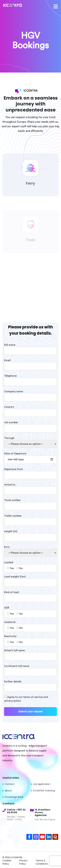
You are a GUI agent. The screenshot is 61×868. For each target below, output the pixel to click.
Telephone (30, 379)
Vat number (30, 425)
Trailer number (30, 519)
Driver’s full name (30, 653)
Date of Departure (30, 456)
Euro (30, 550)
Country (30, 410)
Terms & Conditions (42, 862)
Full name (30, 348)
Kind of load (30, 595)
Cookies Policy (7, 862)
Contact (10, 784)
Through (30, 441)
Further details (30, 684)
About (8, 791)
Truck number (30, 503)
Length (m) (30, 534)
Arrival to (30, 488)
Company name (30, 394)
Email (30, 363)
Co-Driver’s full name (30, 669)
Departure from (30, 472)
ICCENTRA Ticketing (44, 791)
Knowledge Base (14, 797)
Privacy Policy (23, 862)
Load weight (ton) (30, 580)
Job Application (42, 784)
